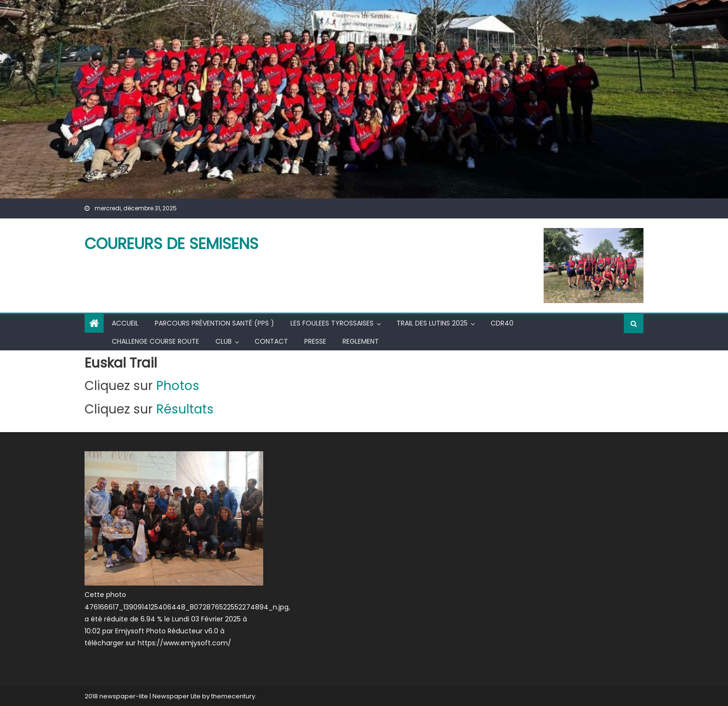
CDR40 (502, 323)
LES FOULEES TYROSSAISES (332, 323)
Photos (178, 386)
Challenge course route (155, 341)
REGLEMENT (361, 341)
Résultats (187, 409)
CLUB (224, 341)
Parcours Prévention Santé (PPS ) (214, 323)
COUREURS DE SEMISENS (171, 244)
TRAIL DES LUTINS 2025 (432, 323)
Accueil (125, 323)
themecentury (233, 696)
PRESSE (315, 341)
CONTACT (271, 341)
